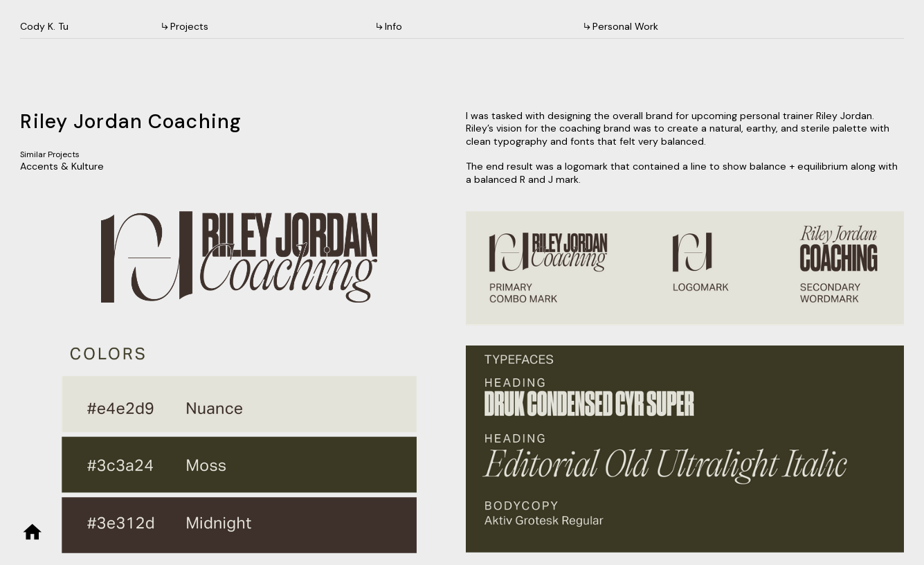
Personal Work (625, 26)
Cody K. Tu (44, 26)
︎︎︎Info (390, 26)
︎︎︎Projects (184, 26)
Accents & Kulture (62, 166)
